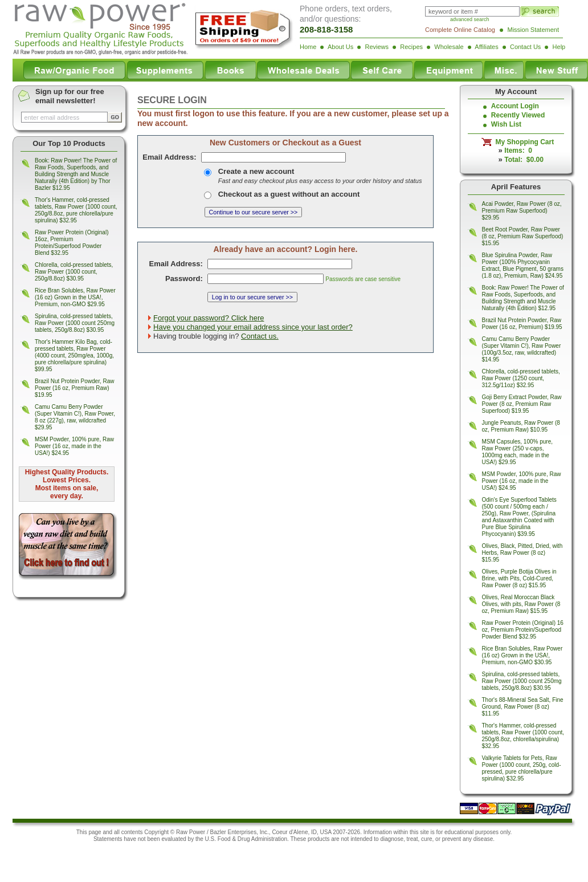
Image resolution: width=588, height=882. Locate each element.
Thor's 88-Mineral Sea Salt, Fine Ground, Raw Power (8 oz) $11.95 (523, 707)
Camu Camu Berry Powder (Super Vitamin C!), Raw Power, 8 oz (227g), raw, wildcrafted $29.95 (75, 417)
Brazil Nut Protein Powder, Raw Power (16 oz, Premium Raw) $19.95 (75, 388)
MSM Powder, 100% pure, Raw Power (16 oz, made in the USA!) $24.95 (74, 446)
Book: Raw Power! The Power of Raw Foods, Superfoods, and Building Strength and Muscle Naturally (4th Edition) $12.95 (523, 298)
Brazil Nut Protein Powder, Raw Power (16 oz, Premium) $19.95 (522, 324)
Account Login (515, 106)
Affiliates (486, 47)
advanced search (470, 19)
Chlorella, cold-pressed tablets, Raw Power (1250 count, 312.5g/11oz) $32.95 (521, 378)
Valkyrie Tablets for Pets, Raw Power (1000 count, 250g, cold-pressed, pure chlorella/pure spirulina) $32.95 (522, 768)
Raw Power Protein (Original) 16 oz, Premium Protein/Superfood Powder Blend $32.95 (523, 630)
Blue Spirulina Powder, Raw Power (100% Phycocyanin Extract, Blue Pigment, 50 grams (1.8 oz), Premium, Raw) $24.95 (523, 265)
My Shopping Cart (523, 142)
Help (559, 47)
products (318, 839)
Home (308, 47)
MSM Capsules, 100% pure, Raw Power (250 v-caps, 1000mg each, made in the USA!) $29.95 (518, 452)
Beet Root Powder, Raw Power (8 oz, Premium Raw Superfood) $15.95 (523, 236)
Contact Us (525, 47)
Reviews (377, 47)
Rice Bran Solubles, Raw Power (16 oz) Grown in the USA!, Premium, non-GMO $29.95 (75, 297)
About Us (340, 47)
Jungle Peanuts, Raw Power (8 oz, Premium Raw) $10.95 (521, 426)
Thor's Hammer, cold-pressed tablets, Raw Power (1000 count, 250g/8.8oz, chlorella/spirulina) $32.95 (523, 736)
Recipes (411, 47)
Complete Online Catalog (460, 30)
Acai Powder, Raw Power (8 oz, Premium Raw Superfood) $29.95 (522, 211)
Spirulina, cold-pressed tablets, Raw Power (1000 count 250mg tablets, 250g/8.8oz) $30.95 (75, 323)
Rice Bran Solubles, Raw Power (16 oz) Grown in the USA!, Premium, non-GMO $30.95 (522, 655)
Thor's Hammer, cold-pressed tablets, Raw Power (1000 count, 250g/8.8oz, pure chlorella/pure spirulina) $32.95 (76, 210)
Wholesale (449, 47)
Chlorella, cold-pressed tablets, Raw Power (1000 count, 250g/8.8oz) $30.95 (74, 272)
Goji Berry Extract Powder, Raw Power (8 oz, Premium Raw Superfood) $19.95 (522, 404)
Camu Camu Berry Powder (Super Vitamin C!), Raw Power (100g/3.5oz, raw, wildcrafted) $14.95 (522, 349)
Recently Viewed (518, 115)
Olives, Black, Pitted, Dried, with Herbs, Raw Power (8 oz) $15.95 (522, 553)
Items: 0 (518, 151)
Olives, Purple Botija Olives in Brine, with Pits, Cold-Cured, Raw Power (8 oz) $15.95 (519, 578)
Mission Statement (533, 30)
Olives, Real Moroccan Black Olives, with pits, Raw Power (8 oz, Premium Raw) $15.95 (521, 604)
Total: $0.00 (524, 160)
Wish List (506, 124)
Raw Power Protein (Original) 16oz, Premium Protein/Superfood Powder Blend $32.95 (72, 243)
